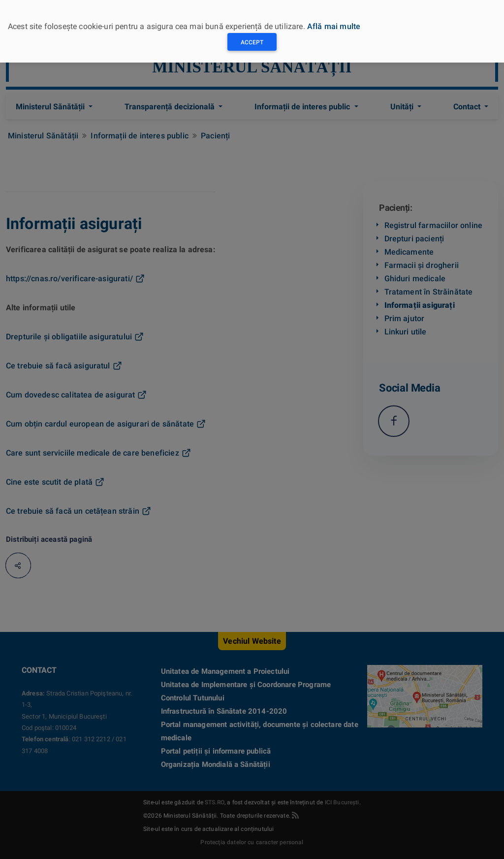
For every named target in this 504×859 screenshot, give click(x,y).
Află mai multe (334, 26)
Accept (252, 42)
